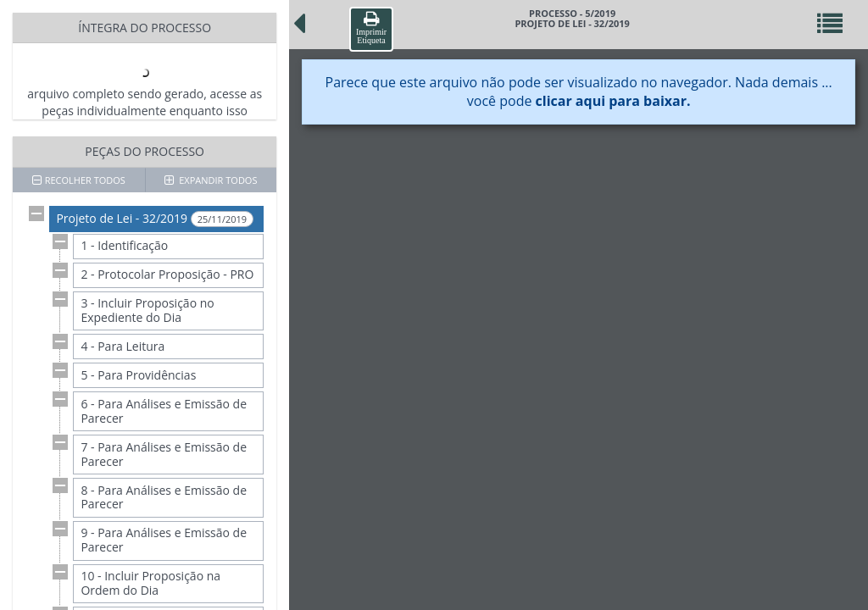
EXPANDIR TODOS (211, 180)
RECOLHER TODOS (79, 180)
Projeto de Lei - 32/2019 (155, 219)
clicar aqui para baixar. (613, 101)
